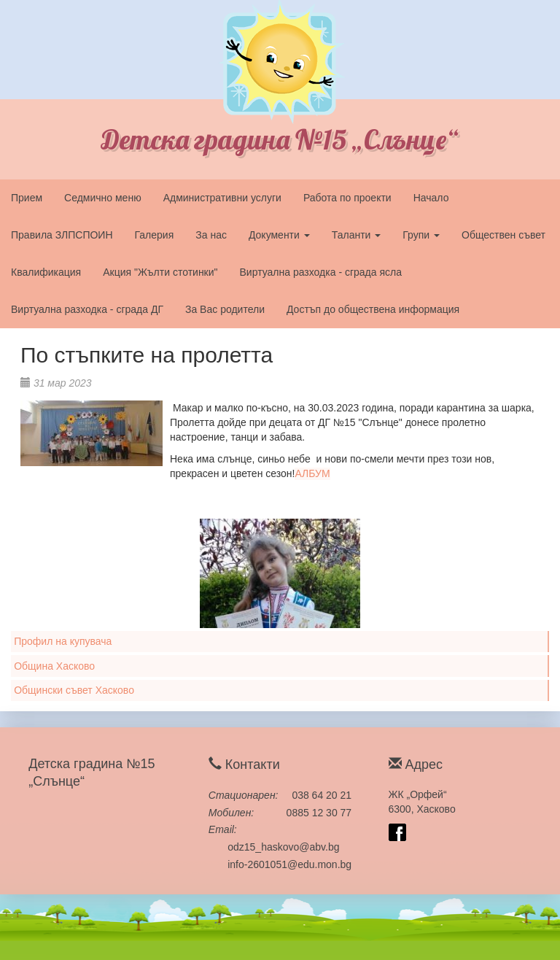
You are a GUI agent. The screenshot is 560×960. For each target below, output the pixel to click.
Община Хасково (54, 666)
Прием (27, 198)
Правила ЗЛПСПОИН (62, 235)
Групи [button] (421, 235)
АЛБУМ (312, 473)
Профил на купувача (63, 641)
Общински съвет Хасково (74, 690)
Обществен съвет (503, 235)
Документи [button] (279, 235)
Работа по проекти (347, 198)
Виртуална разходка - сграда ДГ (87, 309)
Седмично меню (103, 198)
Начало (431, 198)
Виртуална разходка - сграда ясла (321, 272)
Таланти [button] (357, 235)
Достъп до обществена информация (373, 309)
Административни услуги (222, 198)
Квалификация (46, 272)
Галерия (155, 235)
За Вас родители (225, 309)
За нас (211, 235)
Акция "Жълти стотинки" (160, 272)
